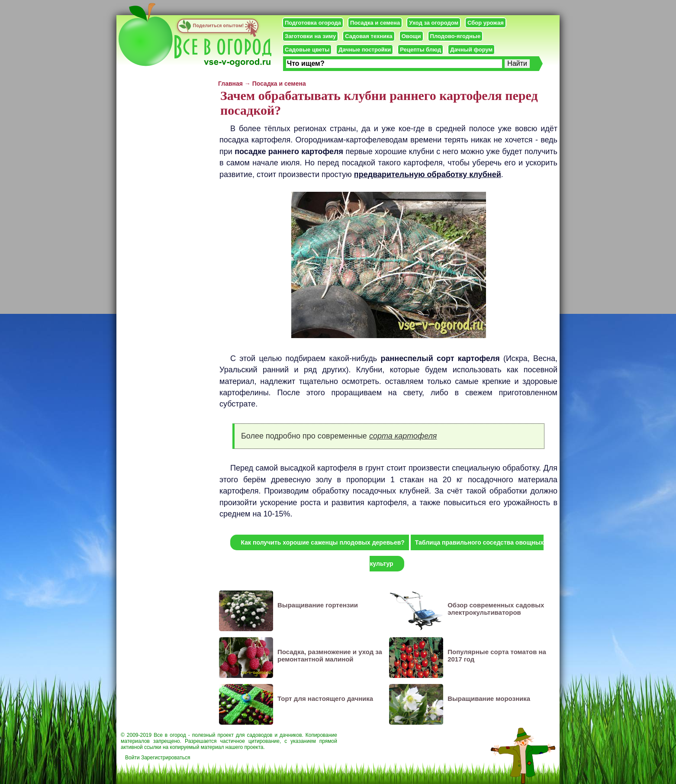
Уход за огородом (434, 23)
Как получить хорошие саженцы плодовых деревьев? (323, 542)
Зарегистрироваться (166, 758)
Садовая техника (369, 36)
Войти (132, 758)
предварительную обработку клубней (428, 174)
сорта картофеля (403, 436)
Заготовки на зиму (310, 36)
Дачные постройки (365, 50)
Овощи (411, 36)
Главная (230, 84)
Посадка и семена (375, 23)
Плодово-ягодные (455, 36)
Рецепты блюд (420, 50)
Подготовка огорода (313, 23)
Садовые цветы (307, 50)
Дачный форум (471, 50)
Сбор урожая (486, 23)
